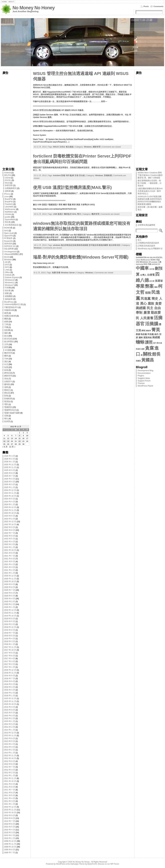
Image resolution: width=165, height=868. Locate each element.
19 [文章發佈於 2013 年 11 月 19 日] (8, 441)
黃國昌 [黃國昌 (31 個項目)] (148, 360)
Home (4, 2)
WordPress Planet (145, 386)
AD (6, 262)
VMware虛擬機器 (12, 254)
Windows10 (10, 280)
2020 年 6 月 (10, 593)
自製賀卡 (8, 381)
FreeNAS (9, 204)
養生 (6, 419)
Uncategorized (10, 252)
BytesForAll (92, 864)
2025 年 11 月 (10, 467)
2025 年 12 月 (10, 464)
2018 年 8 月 (10, 630)
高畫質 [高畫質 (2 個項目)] (138, 361)
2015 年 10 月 (10, 704)
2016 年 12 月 (10, 670)
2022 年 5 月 (10, 539)
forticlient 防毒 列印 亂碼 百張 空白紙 (69, 175)
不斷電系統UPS (11, 307)
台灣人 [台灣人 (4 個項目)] (143, 275)
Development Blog (145, 370)
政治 (6, 336)
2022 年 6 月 (10, 536)
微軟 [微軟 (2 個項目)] (156, 287)
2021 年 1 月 (10, 573)
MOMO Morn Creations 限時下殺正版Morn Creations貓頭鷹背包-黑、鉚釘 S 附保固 (150, 175)
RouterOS (8, 241)
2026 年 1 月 (10, 462)
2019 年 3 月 (10, 624)
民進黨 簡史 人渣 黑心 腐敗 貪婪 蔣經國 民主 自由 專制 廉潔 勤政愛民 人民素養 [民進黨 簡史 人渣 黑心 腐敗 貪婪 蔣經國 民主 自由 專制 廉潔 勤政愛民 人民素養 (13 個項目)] (149, 308)
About (11, 2)
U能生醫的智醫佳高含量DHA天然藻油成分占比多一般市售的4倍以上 (150, 191)
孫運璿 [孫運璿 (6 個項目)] (159, 281)
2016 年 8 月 (10, 676)
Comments (158, 6)
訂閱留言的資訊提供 (146, 246)
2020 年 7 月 (10, 590)
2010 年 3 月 (10, 832)
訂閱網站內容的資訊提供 (148, 243)
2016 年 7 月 (10, 678)
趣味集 (7, 384)
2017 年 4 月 (10, 658)
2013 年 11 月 (10, 735)
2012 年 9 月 (10, 761)
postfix (8, 217)
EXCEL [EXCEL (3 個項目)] (159, 257)
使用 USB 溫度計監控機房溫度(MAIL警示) (72, 187)
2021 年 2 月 (10, 570)
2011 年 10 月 (10, 781)
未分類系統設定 (12, 225)
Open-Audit (9, 233)
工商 (6, 324)
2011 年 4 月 (10, 798)
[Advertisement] (16, 120)
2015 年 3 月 (10, 716)
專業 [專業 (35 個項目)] (140, 286)
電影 (6, 404)
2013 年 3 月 (10, 747)
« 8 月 (5, 447)
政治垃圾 (8, 339)
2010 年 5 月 (10, 827)
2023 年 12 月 (10, 507)
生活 (6, 364)
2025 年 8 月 (10, 473)
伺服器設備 (9, 310)
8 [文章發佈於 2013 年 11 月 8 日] (19, 436)
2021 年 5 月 (10, 561)
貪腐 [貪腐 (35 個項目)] (149, 348)
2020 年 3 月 (10, 601)
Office (7, 272)
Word (7, 183)
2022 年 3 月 (10, 544)
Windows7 (9, 285)
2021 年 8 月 (10, 553)
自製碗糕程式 (11, 188)
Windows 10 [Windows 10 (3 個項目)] (145, 262)
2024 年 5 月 (10, 499)
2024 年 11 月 (10, 493)
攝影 (6, 333)
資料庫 (8, 191)
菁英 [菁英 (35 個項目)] (156, 330)
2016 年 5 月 (10, 684)
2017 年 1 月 (10, 667)
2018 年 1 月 (10, 644)
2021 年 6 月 (10, 559)
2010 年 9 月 (10, 815)
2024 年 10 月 (10, 496)
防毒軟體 (8, 399)
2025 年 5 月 (10, 479)
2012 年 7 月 (10, 767)
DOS (7, 265)
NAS (6, 231)
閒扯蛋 (7, 393)
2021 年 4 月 (10, 564)
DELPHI (8, 175)
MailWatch (9, 212)
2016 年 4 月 (10, 687)
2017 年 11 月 (10, 647)
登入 (140, 240)
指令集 (8, 222)
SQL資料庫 (9, 249)
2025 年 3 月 (10, 484)
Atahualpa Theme (77, 864)
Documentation (144, 373)
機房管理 (8, 353)
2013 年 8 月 (10, 738)
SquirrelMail (10, 219)
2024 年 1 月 (10, 504)
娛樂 (6, 322)
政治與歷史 (9, 342)
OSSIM (8, 214)
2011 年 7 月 (10, 790)
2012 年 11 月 (10, 755)
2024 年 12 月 (10, 490)
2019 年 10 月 (10, 616)
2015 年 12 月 (10, 698)
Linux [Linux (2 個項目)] (138, 260)
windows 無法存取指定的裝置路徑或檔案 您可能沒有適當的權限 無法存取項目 (87, 245)
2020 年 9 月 (10, 584)
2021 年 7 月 (10, 556)
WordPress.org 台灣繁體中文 (150, 249)
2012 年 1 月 (10, 775)
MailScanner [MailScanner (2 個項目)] (145, 260)
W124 (7, 257)
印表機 (8, 288)
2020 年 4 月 (10, 599)
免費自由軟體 (10, 316)
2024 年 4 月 (10, 502)
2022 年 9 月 (10, 527)
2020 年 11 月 (10, 579)
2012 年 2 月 (10, 773)
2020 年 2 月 (10, 604)
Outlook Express (12, 277)
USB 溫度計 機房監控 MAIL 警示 (67, 214)
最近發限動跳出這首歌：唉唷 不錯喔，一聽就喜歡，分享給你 (150, 183)
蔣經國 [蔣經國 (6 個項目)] (156, 337)
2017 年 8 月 (10, 653)
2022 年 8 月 (10, 530)
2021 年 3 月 (10, 567)
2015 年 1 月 (10, 721)
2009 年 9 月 (10, 850)
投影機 (7, 330)
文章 (6, 344)
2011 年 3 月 (10, 801)
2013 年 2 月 (10, 750)
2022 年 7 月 (10, 533)
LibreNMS (9, 207)
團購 (6, 319)
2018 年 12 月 (10, 627)
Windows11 (10, 283)
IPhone (7, 194)
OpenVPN (9, 236)
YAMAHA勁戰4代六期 (14, 304)
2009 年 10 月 (10, 847)
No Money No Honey (34, 8)
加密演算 (9, 185)
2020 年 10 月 (10, 581)
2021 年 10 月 (10, 550)
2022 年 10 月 (10, 524)
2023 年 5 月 (10, 516)
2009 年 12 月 (10, 841)
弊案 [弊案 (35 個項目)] (149, 286)
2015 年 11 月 (10, 701)
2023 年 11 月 (10, 510)
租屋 (6, 370)
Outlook (8, 275)
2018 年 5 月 (10, 636)
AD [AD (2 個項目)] (148, 258)
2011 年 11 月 (10, 778)
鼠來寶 (7, 421)
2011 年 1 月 (10, 804)
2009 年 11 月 (10, 844)
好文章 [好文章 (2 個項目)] (152, 281)
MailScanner (10, 209)
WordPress (9, 302)
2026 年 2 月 (10, 459)
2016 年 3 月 (10, 690)
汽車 (6, 359)
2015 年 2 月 (10, 718)
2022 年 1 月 (10, 547)
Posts (146, 6)
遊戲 (6, 387)
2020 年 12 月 (10, 576)
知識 (6, 367)
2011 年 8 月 (10, 787)
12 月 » (12, 447)
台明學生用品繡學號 (146, 225)
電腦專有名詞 (10, 410)
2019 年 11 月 (10, 613)
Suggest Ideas (144, 378)
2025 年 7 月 (10, 476)
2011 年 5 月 (10, 795)
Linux (7, 196)
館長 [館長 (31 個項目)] (156, 354)
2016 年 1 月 (10, 696)
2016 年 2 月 (10, 693)
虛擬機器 (9, 296)
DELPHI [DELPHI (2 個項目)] (153, 258)
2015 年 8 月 (10, 710)
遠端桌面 (9, 299)
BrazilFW (9, 199)
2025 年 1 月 (10, 487)
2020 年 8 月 (10, 587)
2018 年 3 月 (10, 641)
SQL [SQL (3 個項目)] (158, 260)
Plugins (141, 376)
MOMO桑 (8, 228)
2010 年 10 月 (10, 813)
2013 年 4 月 (10, 744)
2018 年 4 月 (10, 639)
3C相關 (8, 350)
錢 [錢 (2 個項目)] (142, 355)
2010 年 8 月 (10, 818)
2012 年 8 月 (10, 764)
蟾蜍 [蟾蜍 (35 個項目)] (140, 342)
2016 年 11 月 (10, 673)
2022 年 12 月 (10, 522)
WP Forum (115, 864)
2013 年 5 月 (10, 741)
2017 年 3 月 (10, 661)
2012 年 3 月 (10, 770)
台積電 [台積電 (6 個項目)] (151, 275)
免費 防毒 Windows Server (63, 273)
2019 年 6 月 (10, 619)
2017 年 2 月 (10, 664)
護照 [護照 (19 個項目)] (149, 342)
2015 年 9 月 (10, 707)
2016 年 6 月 (10, 681)
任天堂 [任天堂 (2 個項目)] (152, 269)
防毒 (6, 396)
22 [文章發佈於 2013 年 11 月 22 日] (20, 441)
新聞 (6, 347)
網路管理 (8, 376)
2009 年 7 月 (10, 852)
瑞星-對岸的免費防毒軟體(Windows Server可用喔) (81, 257)
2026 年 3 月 (10, 456)
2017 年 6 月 (10, 656)
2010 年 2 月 (10, 835)
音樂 (6, 416)
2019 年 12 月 (10, 610)
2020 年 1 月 (10, 607)
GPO (7, 267)
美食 (6, 379)
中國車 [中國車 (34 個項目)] (142, 268)
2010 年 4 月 (10, 830)
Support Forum (144, 381)
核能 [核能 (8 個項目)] (148, 293)
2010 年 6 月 (10, 824)
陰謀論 (7, 401)
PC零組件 (8, 238)
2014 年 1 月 (10, 730)
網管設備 (8, 373)
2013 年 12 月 (10, 733)
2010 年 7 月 (10, 821)
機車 (6, 356)
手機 (6, 327)
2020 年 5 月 (10, 596)
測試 (6, 361)
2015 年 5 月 (10, 713)
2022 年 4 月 (10, 542)
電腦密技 (8, 407)
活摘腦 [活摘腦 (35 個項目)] (152, 324)
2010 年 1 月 (10, 838)
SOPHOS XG (10, 246)
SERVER (8, 244)
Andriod (7, 173)
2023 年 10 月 (10, 513)
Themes (141, 383)
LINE (7, 270)
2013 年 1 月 (10, 753)
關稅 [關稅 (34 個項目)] (147, 354)
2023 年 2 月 (10, 519)
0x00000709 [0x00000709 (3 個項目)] (141, 257)
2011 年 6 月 (10, 793)
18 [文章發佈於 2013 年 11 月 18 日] (4, 441)
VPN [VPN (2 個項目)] (137, 262)
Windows (8, 260)
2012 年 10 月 (10, 758)
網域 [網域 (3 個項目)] (143, 331)
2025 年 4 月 (10, 482)
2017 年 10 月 (10, 650)
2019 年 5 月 (10, 621)
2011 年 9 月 (10, 784)
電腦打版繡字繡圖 (12, 413)
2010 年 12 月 (10, 807)
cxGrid (8, 178)
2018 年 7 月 (10, 633)
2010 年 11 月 (10, 810)
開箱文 (7, 390)
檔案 (7, 293)
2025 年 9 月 (10, 470)
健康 (6, 313)
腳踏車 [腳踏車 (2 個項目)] (148, 331)
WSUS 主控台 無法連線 (63, 147)
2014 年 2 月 (10, 727)
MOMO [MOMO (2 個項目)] (153, 260)
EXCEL (8, 180)
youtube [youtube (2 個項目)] (154, 262)
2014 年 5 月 (10, 724)
